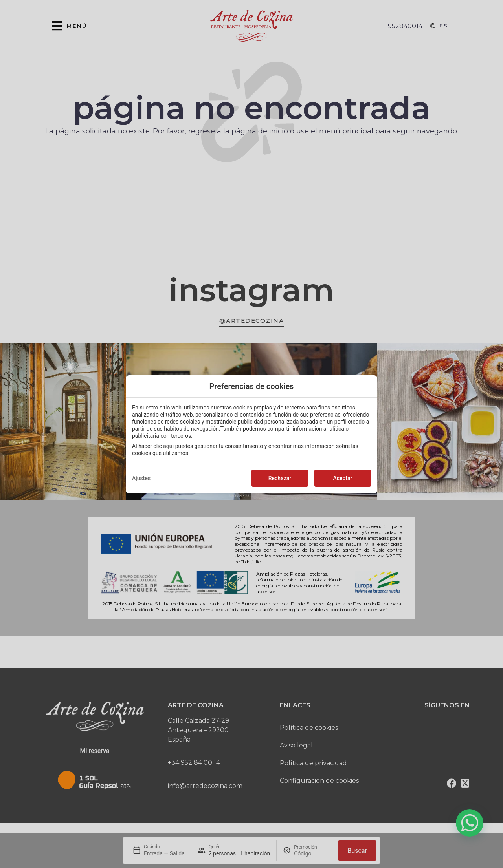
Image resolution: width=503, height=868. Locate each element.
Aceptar (342, 478)
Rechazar (280, 478)
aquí (168, 446)
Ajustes (141, 478)
